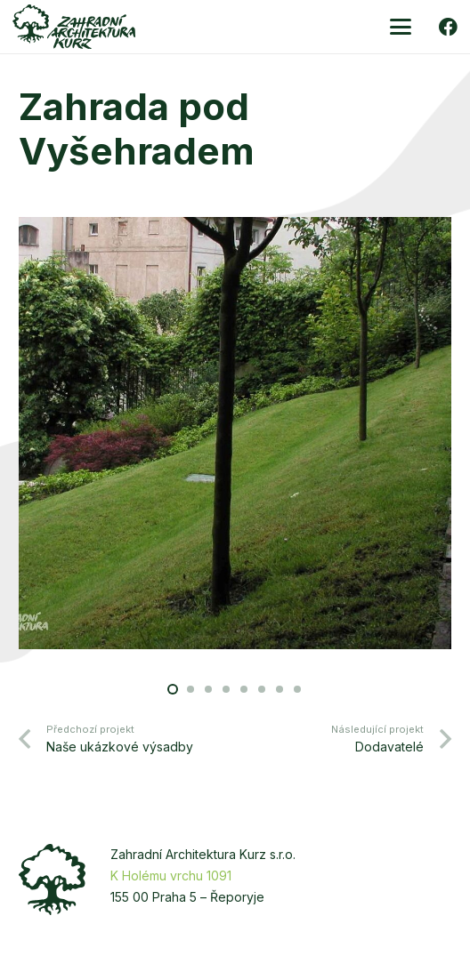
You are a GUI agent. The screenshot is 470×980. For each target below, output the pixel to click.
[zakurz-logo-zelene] (74, 27)
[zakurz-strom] (52, 880)
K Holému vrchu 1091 (171, 876)
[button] (401, 27)
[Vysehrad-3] (235, 436)
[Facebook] (448, 27)
